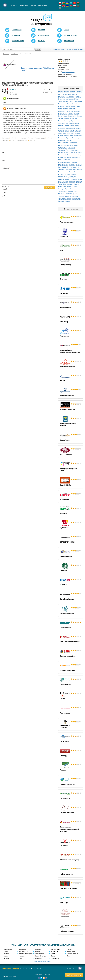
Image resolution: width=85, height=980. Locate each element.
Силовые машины (71, 610)
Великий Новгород (64, 121)
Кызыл (60, 157)
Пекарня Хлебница (71, 810)
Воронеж (61, 106)
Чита (68, 150)
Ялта (75, 170)
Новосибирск (67, 94)
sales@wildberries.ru (68, 72)
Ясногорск (79, 189)
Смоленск (61, 128)
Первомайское (76, 199)
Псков (76, 145)
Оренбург (61, 131)
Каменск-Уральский (73, 167)
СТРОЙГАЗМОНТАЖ (71, 539)
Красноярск (78, 101)
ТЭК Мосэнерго (71, 378)
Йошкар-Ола (78, 136)
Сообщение (5, 168)
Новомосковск (63, 172)
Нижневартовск (63, 143)
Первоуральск (68, 184)
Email (3, 160)
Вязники (70, 187)
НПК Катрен (71, 900)
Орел (65, 116)
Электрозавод (71, 262)
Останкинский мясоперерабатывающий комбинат (71, 826)
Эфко (71, 248)
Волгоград (70, 111)
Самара (68, 106)
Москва (73, 92)
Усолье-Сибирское (64, 201)
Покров (68, 174)
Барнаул (80, 116)
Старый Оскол (70, 128)
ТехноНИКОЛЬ (71, 482)
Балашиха (67, 160)
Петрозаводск (69, 145)
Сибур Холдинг (71, 625)
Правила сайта (78, 49)
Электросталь (63, 177)
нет (4, 192)
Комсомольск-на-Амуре (75, 155)
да (4, 196)
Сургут (67, 126)
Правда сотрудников (11, 968)
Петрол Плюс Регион (71, 781)
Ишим (80, 179)
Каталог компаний (57, 49)
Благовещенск (69, 136)
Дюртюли (69, 170)
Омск (60, 109)
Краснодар (73, 109)
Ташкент (77, 114)
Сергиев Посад (70, 189)
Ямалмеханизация (71, 219)
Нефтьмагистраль (71, 928)
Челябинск (67, 104)
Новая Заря (71, 914)
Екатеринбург (70, 97)
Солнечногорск (63, 182)
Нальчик (69, 140)
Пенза (67, 131)
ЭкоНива (71, 276)
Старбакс (71, 568)
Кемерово (61, 138)
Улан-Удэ (67, 153)
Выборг (61, 153)
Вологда (61, 126)
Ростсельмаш (71, 710)
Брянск (78, 128)
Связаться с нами (10, 976)
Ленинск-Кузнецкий (64, 199)
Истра (75, 187)
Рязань (74, 106)
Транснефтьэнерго (71, 392)
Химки (67, 179)
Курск (73, 121)
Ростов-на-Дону (72, 954)
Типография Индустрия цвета (71, 467)
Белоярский (62, 187)
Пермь (71, 101)
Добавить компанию (74, 975)
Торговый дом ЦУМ (71, 407)
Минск (60, 116)
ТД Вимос (71, 511)
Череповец (62, 150)
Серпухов (74, 179)
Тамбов (67, 118)
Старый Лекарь (71, 554)
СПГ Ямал (71, 582)
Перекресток (71, 796)
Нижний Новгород (26, 954)
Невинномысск (63, 165)
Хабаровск (62, 123)
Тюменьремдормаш (71, 364)
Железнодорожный (64, 162)
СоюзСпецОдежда (71, 596)
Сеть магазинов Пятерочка (71, 639)
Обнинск (74, 162)
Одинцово (77, 172)
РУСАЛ (71, 696)
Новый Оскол (73, 191)
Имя (3, 153)
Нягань (61, 145)
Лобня (71, 172)
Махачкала (62, 140)
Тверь (60, 101)
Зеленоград (62, 167)
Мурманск (78, 131)
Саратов (65, 109)
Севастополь (62, 148)
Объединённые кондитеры (71, 857)
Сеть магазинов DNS (71, 667)
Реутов (80, 170)
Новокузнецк (74, 143)
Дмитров (61, 179)
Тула (73, 104)
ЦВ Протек (71, 290)
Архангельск (62, 133)
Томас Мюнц (71, 437)
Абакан (78, 133)
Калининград (74, 126)
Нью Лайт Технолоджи (71, 886)
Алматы (70, 114)
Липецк (61, 118)
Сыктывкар (71, 148)
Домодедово (72, 177)
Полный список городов (43, 962)
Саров (60, 160)
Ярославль (62, 111)
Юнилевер (71, 233)
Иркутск (79, 104)
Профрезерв (71, 739)
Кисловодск (74, 150)
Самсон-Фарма (71, 682)
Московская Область (73, 99)
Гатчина (74, 174)
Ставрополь (72, 116)
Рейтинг (68, 49)
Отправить (50, 188)
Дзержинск (67, 157)
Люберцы (61, 170)
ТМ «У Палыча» (71, 452)
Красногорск (76, 157)
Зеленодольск (63, 191)
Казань (66, 101)
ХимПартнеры (71, 305)
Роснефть (71, 724)
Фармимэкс (71, 333)
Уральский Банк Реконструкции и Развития (71, 349)
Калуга (61, 104)
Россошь (61, 174)
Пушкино (79, 182)
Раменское (62, 194)
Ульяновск (74, 118)
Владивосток (62, 114)
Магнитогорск (76, 138)
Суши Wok (71, 525)
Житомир (72, 182)
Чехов (60, 184)
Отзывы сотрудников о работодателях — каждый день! (29, 5)
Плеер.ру (71, 753)
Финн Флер (71, 319)
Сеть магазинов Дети (71, 653)
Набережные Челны (73, 123)
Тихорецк (61, 196)
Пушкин (76, 184)
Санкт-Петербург (64, 92)
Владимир (62, 99)
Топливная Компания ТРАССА (71, 422)
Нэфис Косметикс (71, 871)
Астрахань (71, 133)
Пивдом (71, 767)
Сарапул (61, 189)
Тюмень (78, 97)
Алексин (75, 196)
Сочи (72, 131)
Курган (68, 138)
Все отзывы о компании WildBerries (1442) (37, 69)
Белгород (77, 111)
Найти (38, 49)
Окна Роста (71, 843)
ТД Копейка (71, 497)
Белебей (69, 194)
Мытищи (72, 165)
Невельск (68, 196)
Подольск (79, 165)
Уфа (78, 106)
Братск (61, 136)
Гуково (75, 194)
